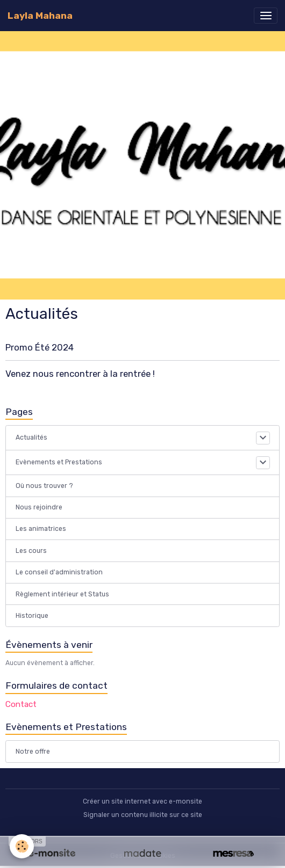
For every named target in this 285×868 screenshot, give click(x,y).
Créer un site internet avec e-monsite (142, 801)
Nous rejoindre (39, 507)
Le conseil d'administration (59, 572)
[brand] (40, 16)
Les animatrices (41, 529)
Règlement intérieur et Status (62, 594)
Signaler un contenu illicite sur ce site (143, 815)
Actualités (31, 437)
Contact (21, 704)
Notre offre (33, 752)
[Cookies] (22, 846)
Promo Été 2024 (40, 347)
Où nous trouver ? (44, 486)
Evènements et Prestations (59, 462)
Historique (32, 616)
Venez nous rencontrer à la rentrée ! (80, 374)
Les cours (31, 551)
